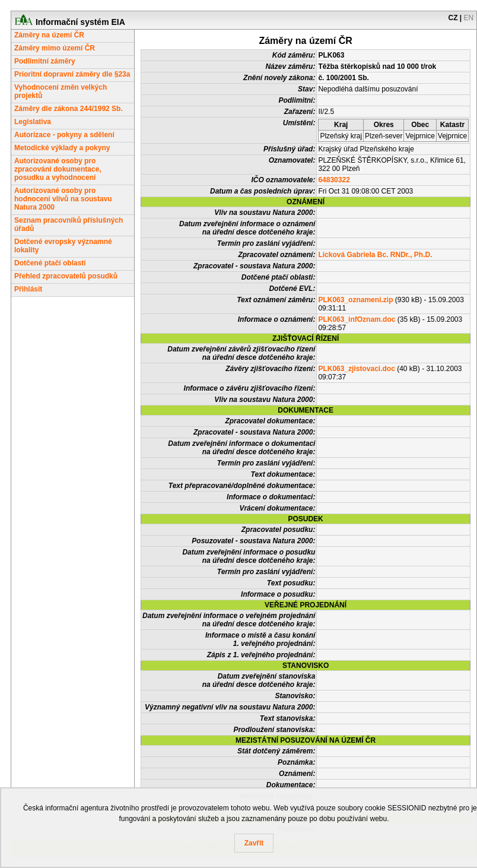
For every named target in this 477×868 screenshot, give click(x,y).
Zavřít (254, 843)
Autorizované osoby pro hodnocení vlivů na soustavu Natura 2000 (63, 199)
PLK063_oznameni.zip (355, 300)
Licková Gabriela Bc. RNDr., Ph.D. (375, 255)
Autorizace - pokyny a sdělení (64, 135)
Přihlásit (28, 289)
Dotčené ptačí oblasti (50, 263)
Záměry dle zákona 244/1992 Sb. (69, 109)
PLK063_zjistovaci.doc (356, 369)
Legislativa (33, 122)
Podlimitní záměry (45, 61)
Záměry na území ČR (49, 35)
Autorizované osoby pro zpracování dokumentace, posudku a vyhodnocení (58, 169)
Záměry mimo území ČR (55, 48)
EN (469, 18)
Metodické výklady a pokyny (62, 148)
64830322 (334, 180)
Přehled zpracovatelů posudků (66, 276)
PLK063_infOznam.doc (357, 319)
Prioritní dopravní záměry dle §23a (72, 74)
